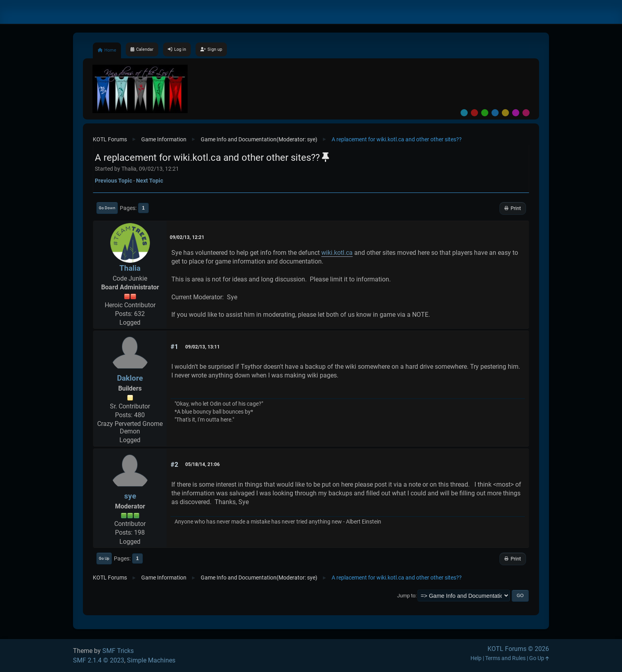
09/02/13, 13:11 (203, 347)
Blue (495, 113)
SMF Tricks (118, 651)
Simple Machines (151, 660)
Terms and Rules (505, 658)
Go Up (104, 558)
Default (464, 113)
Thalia (130, 268)
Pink (526, 113)
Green (485, 113)
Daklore (130, 378)
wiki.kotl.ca (337, 253)
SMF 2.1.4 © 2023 (99, 660)
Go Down (107, 208)
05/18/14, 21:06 (203, 464)
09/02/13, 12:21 (187, 237)
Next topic (150, 181)
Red (474, 113)
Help (476, 658)
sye (311, 140)
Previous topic (113, 181)
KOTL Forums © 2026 (518, 649)
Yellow (505, 113)
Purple (516, 113)
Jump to (406, 596)
